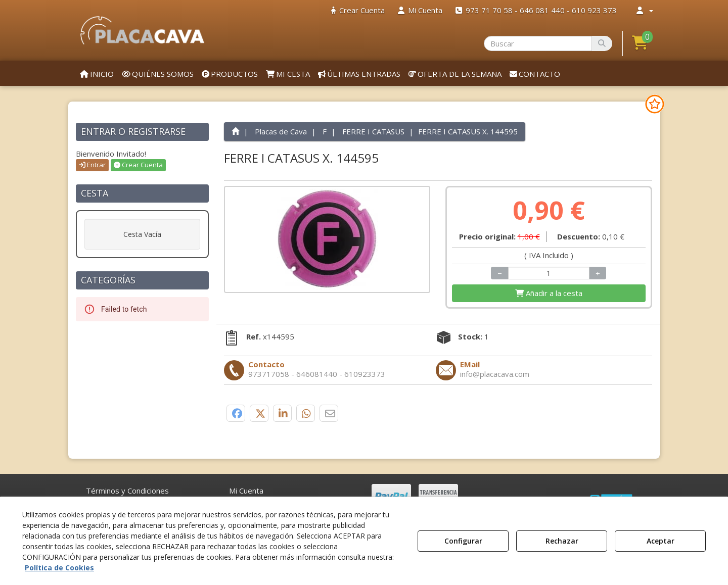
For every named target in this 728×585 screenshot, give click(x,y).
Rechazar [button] (562, 541)
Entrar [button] (92, 165)
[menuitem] (358, 10)
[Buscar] (602, 43)
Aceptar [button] (661, 541)
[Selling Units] (549, 273)
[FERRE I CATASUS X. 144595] (327, 239)
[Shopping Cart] (549, 293)
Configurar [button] (463, 541)
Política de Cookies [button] (59, 568)
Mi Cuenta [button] (246, 491)
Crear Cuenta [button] (138, 165)
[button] (142, 30)
